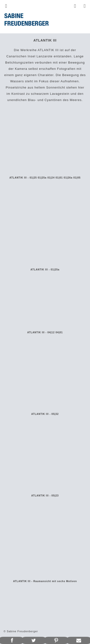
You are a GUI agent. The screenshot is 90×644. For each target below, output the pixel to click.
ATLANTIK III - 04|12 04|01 (45, 332)
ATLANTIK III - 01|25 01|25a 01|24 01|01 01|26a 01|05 (45, 178)
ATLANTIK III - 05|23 (45, 496)
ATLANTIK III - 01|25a (45, 270)
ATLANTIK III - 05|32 (45, 414)
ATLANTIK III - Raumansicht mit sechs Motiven (45, 581)
